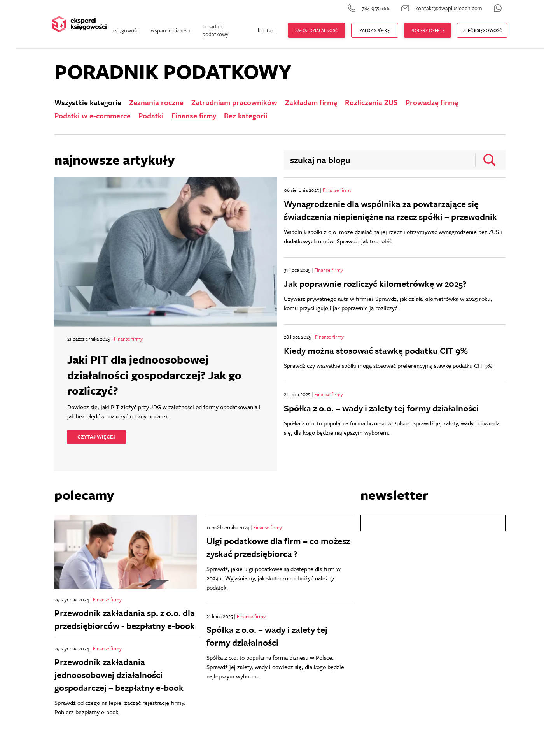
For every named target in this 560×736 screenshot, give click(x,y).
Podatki (151, 116)
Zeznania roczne (156, 102)
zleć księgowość (483, 30)
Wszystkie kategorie (88, 102)
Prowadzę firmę (432, 102)
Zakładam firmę (311, 102)
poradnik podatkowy (215, 30)
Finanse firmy (194, 116)
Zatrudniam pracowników (234, 102)
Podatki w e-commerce (93, 116)
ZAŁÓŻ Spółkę (375, 30)
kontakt (267, 30)
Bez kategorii (246, 116)
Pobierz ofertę (428, 30)
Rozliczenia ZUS (371, 102)
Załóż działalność (317, 30)
